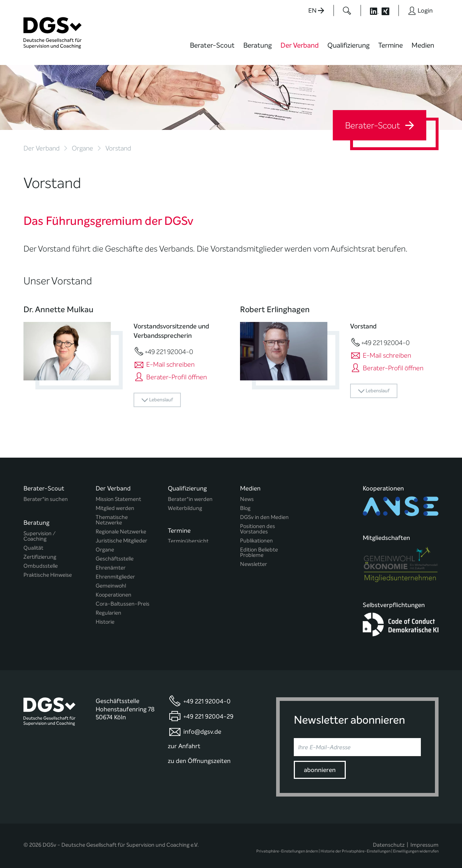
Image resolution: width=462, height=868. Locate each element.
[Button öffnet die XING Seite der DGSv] (389, 10)
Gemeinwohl (111, 586)
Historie (105, 622)
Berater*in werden (190, 499)
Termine (391, 45)
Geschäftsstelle (115, 559)
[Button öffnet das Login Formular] (420, 10)
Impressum (424, 841)
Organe (82, 148)
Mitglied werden (115, 508)
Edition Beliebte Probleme (259, 553)
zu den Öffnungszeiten (199, 757)
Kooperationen (114, 595)
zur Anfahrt (184, 742)
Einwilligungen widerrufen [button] (416, 847)
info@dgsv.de (202, 727)
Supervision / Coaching (40, 533)
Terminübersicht (188, 540)
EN (316, 11)
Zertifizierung (40, 554)
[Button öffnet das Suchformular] (347, 10)
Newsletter (254, 564)
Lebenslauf (157, 400)
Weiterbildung (185, 508)
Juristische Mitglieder (121, 541)
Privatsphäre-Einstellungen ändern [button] (287, 847)
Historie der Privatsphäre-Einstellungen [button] (356, 847)
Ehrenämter (111, 568)
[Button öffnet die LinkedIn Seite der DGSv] (370, 10)
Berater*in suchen (46, 499)
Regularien (108, 613)
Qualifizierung (348, 45)
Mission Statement (118, 499)
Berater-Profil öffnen (170, 377)
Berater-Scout (212, 45)
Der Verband (300, 45)
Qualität (33, 545)
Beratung (258, 45)
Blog (245, 508)
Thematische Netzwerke (112, 520)
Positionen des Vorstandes (258, 529)
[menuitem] (212, 50)
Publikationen (256, 541)
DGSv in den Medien (264, 517)
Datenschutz (389, 841)
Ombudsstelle (41, 563)
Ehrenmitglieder (115, 577)
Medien (423, 45)
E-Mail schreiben (164, 365)
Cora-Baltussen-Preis (123, 604)
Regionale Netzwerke (121, 532)
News (247, 499)
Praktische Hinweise (48, 572)
